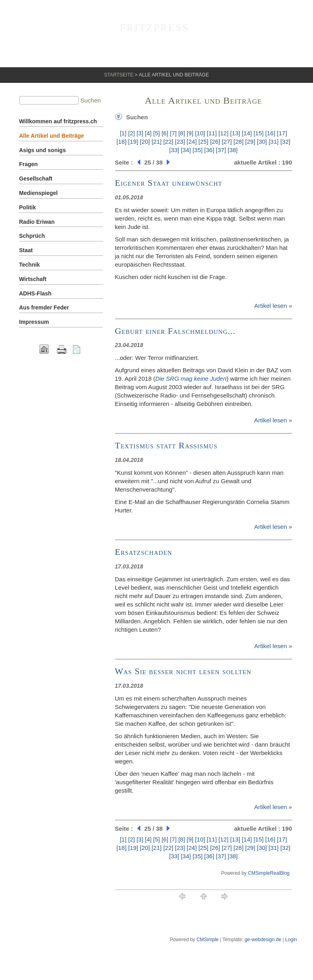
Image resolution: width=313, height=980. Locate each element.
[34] (186, 150)
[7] (173, 133)
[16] (270, 133)
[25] (203, 142)
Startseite (119, 75)
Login (291, 940)
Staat (26, 250)
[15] (259, 133)
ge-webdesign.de (263, 940)
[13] (235, 133)
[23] (180, 142)
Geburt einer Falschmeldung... (175, 331)
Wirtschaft (33, 279)
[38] (233, 150)
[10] (200, 133)
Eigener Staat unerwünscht (169, 183)
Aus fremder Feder (44, 307)
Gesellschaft (36, 179)
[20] (145, 142)
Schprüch (32, 236)
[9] (190, 133)
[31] (274, 142)
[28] (239, 142)
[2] (132, 133)
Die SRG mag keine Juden (191, 379)
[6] (165, 133)
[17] (282, 133)
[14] (247, 133)
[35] (197, 150)
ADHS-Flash (35, 293)
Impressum (34, 322)
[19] (133, 142)
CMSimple (207, 940)
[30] (262, 142)
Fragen (29, 164)
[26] (215, 142)
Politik (28, 207)
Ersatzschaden (144, 552)
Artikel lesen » (273, 306)
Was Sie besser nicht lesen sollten (183, 671)
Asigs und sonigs (43, 150)
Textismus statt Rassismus (166, 445)
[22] (168, 142)
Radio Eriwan (37, 222)
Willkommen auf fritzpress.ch (58, 121)
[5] (156, 133)
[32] (285, 142)
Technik (30, 265)
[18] (122, 142)
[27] (227, 142)
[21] (156, 142)
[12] (223, 133)
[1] (123, 133)
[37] (221, 150)
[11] (212, 133)
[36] (209, 150)
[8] (182, 133)
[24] (192, 142)
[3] (140, 133)
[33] (174, 150)
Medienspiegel (38, 193)
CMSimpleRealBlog (269, 873)
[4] (148, 133)
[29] (250, 142)
